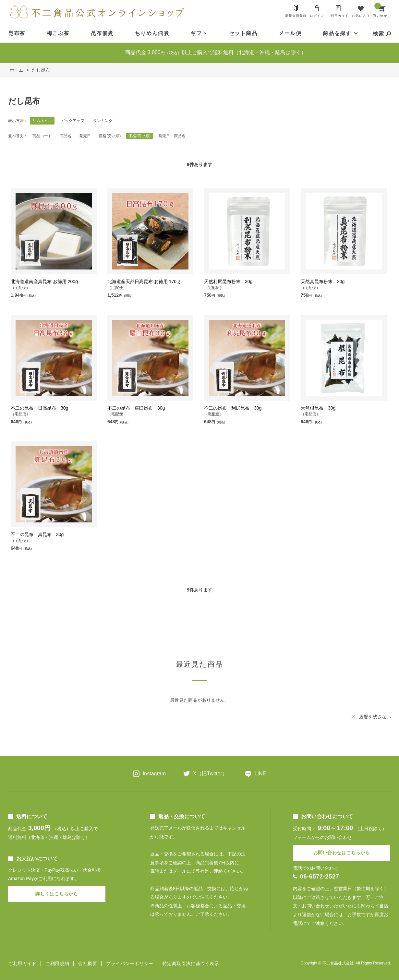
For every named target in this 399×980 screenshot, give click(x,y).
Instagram (154, 774)
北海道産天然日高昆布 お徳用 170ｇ (144, 281)
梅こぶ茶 (58, 33)
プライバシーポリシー (130, 964)
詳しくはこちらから (57, 894)
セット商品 (243, 33)
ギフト (199, 33)
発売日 (85, 136)
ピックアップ (73, 121)
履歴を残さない (375, 717)
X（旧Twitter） (210, 774)
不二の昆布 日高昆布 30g (39, 408)
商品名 (66, 136)
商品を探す (337, 33)
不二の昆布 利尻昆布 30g (233, 408)
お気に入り (361, 16)
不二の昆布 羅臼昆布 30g (136, 408)
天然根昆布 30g (318, 408)
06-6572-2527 (320, 877)
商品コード (42, 136)
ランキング (103, 121)
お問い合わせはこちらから (342, 853)
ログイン (317, 16)
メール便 (290, 33)
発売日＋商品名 (172, 136)
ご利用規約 (57, 964)
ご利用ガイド (338, 16)
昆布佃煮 (102, 33)
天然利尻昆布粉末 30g (228, 281)
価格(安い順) (110, 136)
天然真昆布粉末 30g (323, 281)
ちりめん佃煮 (152, 33)
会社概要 (88, 964)
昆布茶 (17, 33)
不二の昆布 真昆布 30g (37, 534)
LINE (260, 774)
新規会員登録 (296, 16)
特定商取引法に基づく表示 (191, 964)
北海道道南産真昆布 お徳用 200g (44, 281)
